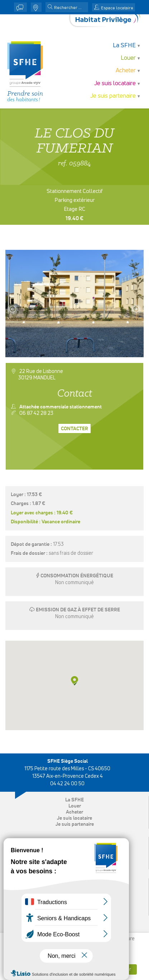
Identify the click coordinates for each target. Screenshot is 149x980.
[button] (50, 8)
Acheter (126, 71)
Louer (128, 58)
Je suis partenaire (113, 96)
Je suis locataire (115, 84)
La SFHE (124, 46)
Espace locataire (117, 8)
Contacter (74, 429)
